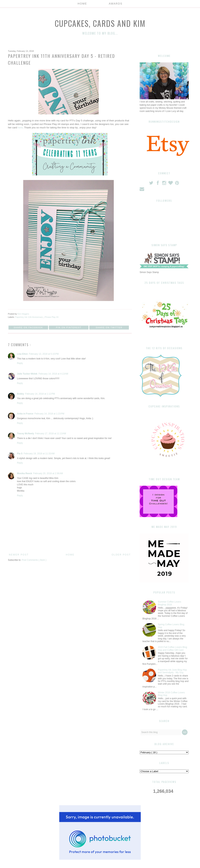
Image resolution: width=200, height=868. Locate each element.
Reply (20, 363)
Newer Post (19, 555)
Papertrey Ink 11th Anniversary (29, 317)
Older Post (121, 555)
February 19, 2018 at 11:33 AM (39, 454)
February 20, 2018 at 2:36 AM (48, 473)
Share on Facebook (28, 327)
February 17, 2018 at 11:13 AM (51, 434)
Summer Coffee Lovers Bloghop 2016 (170, 603)
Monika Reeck (25, 473)
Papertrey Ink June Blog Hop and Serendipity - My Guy (172, 671)
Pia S (20, 454)
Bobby (20, 394)
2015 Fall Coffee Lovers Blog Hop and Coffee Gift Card (173, 648)
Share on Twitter (109, 327)
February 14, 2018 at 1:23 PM (49, 414)
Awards (115, 4)
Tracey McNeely (25, 434)
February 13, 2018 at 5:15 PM (44, 354)
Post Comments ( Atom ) (34, 560)
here (20, 128)
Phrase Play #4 (51, 317)
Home (82, 4)
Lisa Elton (22, 354)
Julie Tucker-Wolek (27, 374)
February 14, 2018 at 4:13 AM (53, 374)
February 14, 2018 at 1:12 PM (40, 394)
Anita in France (25, 414)
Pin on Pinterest (69, 327)
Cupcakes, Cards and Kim (100, 23)
